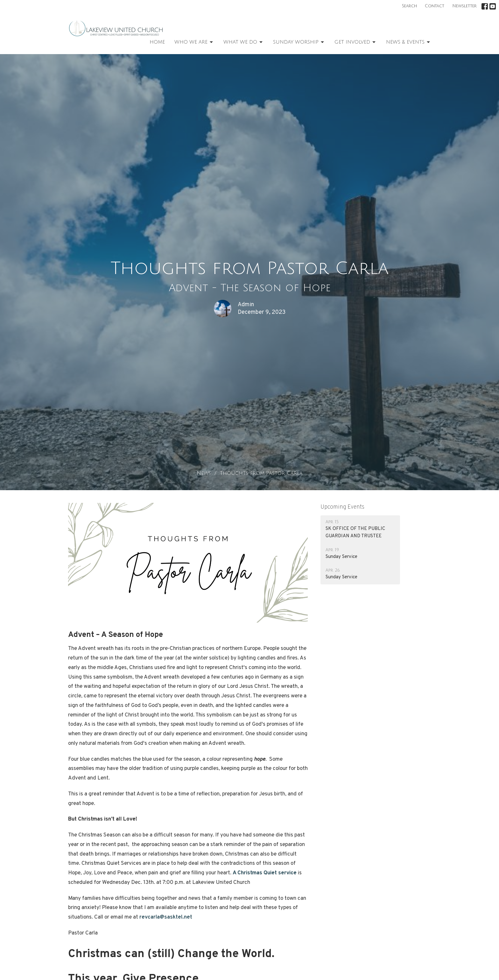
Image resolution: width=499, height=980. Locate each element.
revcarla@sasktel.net (166, 917)
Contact (435, 6)
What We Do (243, 42)
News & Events (408, 42)
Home (157, 42)
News (204, 473)
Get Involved (355, 42)
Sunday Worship (299, 42)
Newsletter (464, 6)
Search (409, 6)
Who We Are (194, 42)
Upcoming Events (342, 507)
